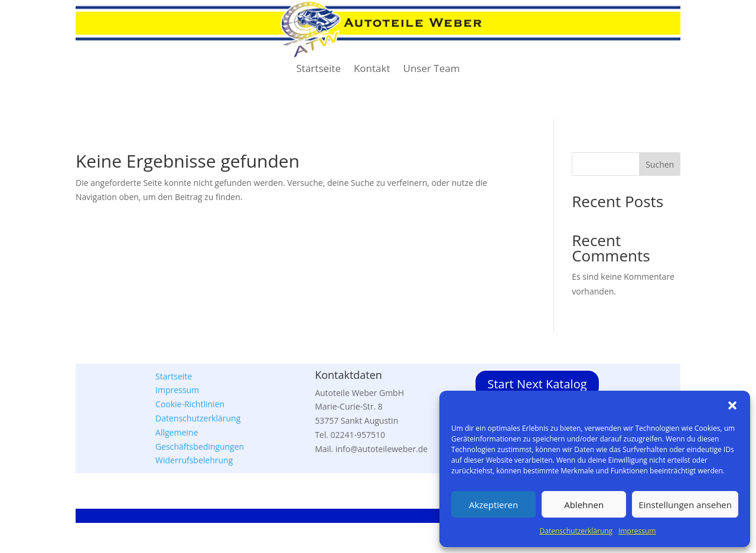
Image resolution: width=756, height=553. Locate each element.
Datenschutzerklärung (576, 531)
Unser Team (432, 70)
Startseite (319, 70)
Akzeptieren (493, 505)
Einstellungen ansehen (685, 505)
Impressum (637, 531)
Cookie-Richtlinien (190, 404)
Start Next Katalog (537, 384)
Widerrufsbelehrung (194, 460)
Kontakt (372, 70)
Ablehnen (584, 505)
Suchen (660, 164)
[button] (732, 405)
